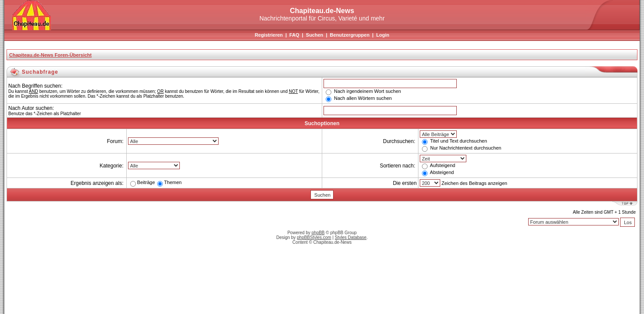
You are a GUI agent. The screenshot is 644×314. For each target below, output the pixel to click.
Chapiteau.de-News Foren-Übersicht (50, 55)
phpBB (318, 233)
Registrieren (269, 35)
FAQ (295, 35)
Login (383, 35)
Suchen (315, 35)
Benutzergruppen (350, 35)
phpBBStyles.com (314, 237)
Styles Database (351, 237)
